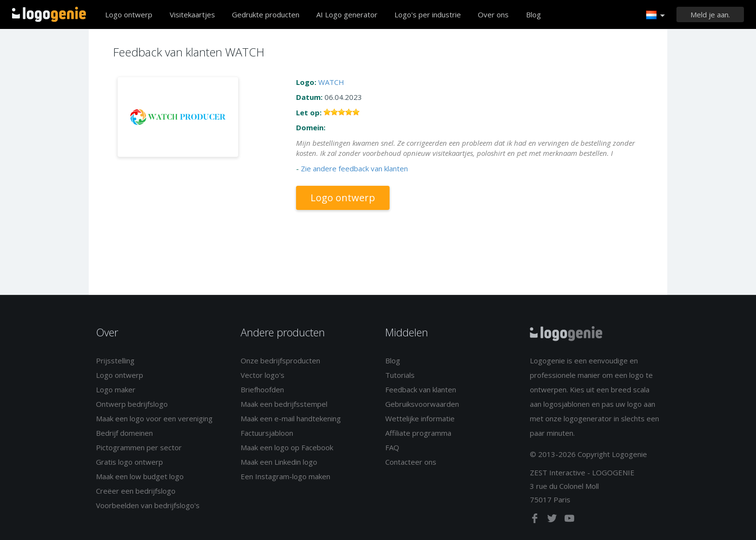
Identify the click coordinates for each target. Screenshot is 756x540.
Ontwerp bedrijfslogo (132, 404)
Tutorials (400, 375)
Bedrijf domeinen (124, 433)
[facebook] (536, 520)
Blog (533, 14)
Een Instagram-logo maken (285, 476)
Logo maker (116, 389)
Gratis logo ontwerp (129, 462)
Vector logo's (263, 375)
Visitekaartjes (192, 14)
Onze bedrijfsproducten (280, 360)
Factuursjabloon (267, 433)
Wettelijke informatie (420, 418)
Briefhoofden (262, 389)
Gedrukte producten (266, 14)
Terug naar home (49, 14)
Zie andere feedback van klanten (354, 168)
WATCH (331, 82)
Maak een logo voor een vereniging (154, 418)
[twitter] (553, 520)
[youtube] (569, 520)
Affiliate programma (418, 433)
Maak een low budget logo (140, 476)
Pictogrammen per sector (139, 447)
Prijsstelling (115, 360)
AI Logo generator (347, 14)
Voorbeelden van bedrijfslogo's (148, 505)
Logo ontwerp (129, 14)
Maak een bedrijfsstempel (284, 404)
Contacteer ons (411, 462)
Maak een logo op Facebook (287, 447)
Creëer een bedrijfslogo (136, 491)
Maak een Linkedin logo (279, 462)
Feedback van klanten (421, 389)
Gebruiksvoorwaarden (422, 404)
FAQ (392, 447)
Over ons (493, 14)
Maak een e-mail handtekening (291, 418)
